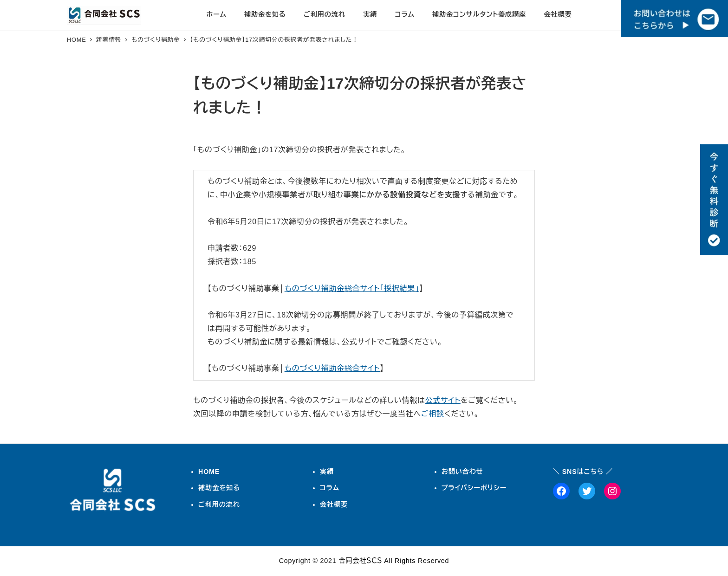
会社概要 (334, 505)
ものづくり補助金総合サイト (332, 368)
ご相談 (433, 414)
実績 (327, 472)
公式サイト (443, 400)
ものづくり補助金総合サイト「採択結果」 (352, 288)
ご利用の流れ (219, 505)
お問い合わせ (462, 472)
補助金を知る (219, 488)
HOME (209, 472)
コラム (330, 488)
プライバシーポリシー (474, 488)
